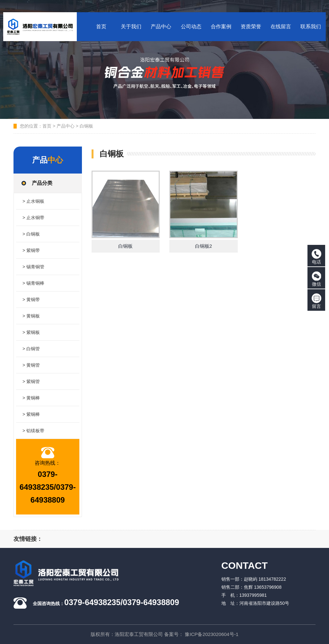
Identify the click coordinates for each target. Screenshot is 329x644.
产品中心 (66, 126)
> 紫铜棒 (31, 414)
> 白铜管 (31, 349)
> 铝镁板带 (33, 431)
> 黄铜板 (31, 316)
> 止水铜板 (33, 201)
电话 (316, 257)
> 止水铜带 (33, 218)
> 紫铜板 (31, 332)
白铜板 (86, 126)
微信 (316, 279)
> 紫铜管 (31, 381)
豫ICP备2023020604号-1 (212, 634)
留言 (316, 301)
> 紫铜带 (31, 250)
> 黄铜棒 (31, 398)
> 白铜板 (31, 234)
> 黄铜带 (31, 300)
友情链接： (28, 539)
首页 (47, 126)
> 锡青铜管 (33, 267)
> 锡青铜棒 (33, 283)
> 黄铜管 (31, 365)
